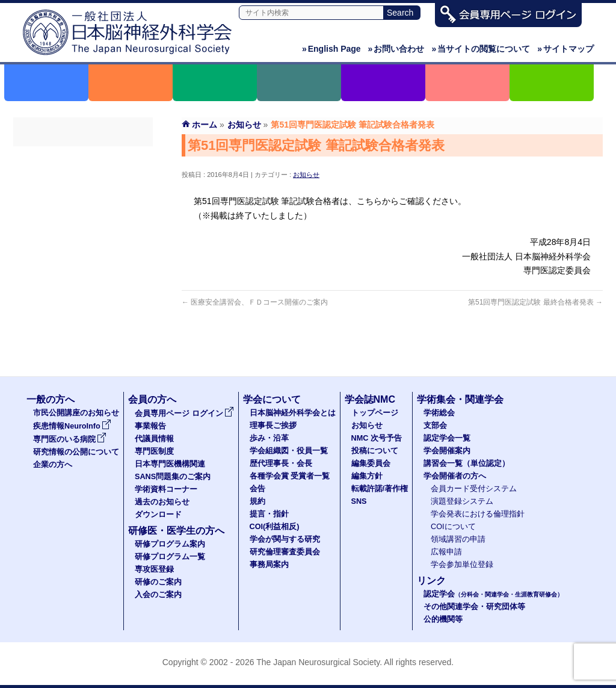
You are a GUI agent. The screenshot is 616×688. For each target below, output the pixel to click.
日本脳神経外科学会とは (293, 413)
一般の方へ (51, 399)
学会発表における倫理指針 (478, 514)
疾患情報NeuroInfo (72, 426)
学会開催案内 (447, 451)
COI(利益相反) (275, 527)
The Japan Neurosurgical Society (318, 662)
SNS (359, 501)
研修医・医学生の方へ (176, 531)
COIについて (453, 527)
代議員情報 (154, 439)
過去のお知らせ (83, 309)
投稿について (375, 451)
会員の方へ (152, 399)
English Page (331, 49)
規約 (257, 501)
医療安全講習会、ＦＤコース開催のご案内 (255, 302)
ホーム (205, 125)
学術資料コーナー (83, 287)
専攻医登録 (154, 569)
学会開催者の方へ (455, 476)
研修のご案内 (158, 582)
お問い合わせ (396, 49)
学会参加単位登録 (462, 565)
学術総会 (439, 413)
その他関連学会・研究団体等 (474, 607)
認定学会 (493, 594)
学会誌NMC (370, 399)
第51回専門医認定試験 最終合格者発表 (535, 302)
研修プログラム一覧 (170, 557)
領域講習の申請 (458, 539)
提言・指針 (269, 514)
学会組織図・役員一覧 (289, 451)
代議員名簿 (83, 200)
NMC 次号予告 (377, 438)
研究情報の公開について (76, 452)
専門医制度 (83, 222)
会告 (257, 489)
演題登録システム (462, 501)
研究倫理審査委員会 (285, 552)
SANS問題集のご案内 (83, 265)
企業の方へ (53, 465)
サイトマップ (565, 49)
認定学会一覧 (447, 438)
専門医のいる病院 (70, 439)
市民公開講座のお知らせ (76, 413)
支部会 (435, 426)
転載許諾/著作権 (380, 489)
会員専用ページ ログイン (83, 157)
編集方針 (367, 476)
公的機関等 (443, 619)
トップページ (375, 413)
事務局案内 (269, 565)
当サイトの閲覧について (481, 49)
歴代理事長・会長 (281, 463)
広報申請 (446, 552)
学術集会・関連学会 (460, 399)
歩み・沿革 (269, 438)
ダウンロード (83, 330)
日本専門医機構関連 (83, 244)
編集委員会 (371, 463)
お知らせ (306, 175)
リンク (431, 581)
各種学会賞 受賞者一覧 (290, 476)
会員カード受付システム (474, 489)
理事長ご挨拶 (273, 426)
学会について (272, 399)
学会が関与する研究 (285, 539)
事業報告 (83, 179)
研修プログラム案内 (170, 544)
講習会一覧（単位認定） (467, 463)
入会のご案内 (158, 595)
